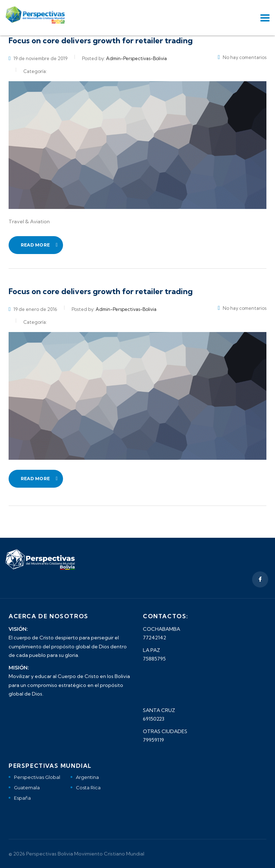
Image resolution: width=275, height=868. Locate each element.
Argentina (87, 777)
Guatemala (27, 787)
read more (39, 245)
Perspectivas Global (37, 777)
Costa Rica (88, 787)
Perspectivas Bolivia (50, 854)
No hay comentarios (242, 57)
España (22, 798)
